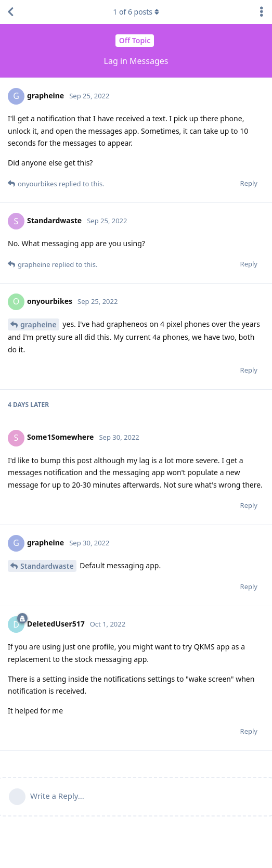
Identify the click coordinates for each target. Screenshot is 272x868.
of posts (136, 12)
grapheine (38, 324)
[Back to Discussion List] (10, 12)
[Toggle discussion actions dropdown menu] (262, 12)
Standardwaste (47, 566)
